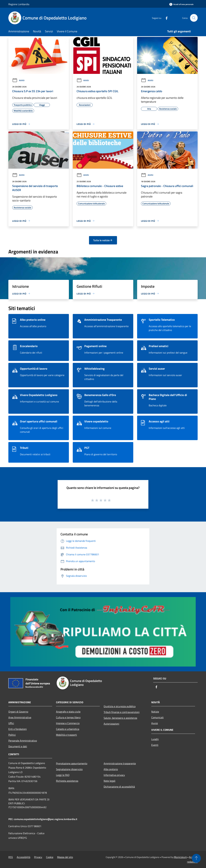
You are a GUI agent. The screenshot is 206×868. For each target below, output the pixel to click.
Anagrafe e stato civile (68, 712)
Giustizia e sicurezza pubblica (120, 706)
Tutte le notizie (103, 240)
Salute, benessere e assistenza (120, 718)
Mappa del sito (65, 857)
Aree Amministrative (20, 717)
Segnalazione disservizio (69, 769)
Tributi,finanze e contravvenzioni (122, 712)
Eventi (155, 745)
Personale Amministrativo (23, 741)
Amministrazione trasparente (120, 763)
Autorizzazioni (111, 724)
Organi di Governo (18, 712)
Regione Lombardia (19, 4)
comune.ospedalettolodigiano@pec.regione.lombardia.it (46, 819)
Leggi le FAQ (63, 775)
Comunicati (157, 717)
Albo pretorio (111, 769)
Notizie (155, 712)
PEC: (11, 819)
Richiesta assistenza (67, 781)
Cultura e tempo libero (68, 717)
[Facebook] (165, 18)
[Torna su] (196, 858)
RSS (11, 857)
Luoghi (155, 739)
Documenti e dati (18, 746)
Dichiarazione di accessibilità (119, 787)
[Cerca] (194, 18)
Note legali (110, 781)
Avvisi (18, 80)
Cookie (50, 857)
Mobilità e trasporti (66, 735)
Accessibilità (23, 857)
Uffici (11, 723)
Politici (12, 735)
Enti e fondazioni (18, 729)
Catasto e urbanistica (68, 729)
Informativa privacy (114, 775)
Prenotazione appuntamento (72, 763)
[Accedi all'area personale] (181, 4)
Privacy (38, 857)
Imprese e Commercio (68, 723)
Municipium (180, 857)
